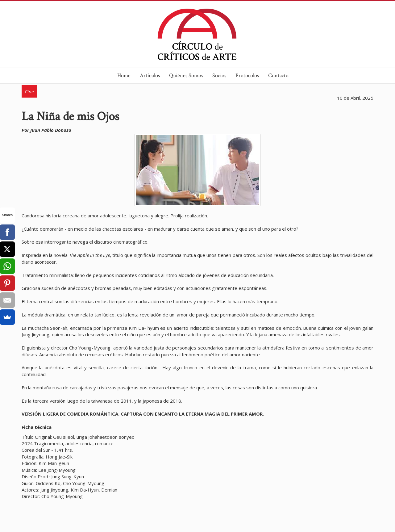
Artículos (150, 75)
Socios (219, 75)
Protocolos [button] (247, 75)
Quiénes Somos (186, 75)
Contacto (278, 75)
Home (124, 75)
